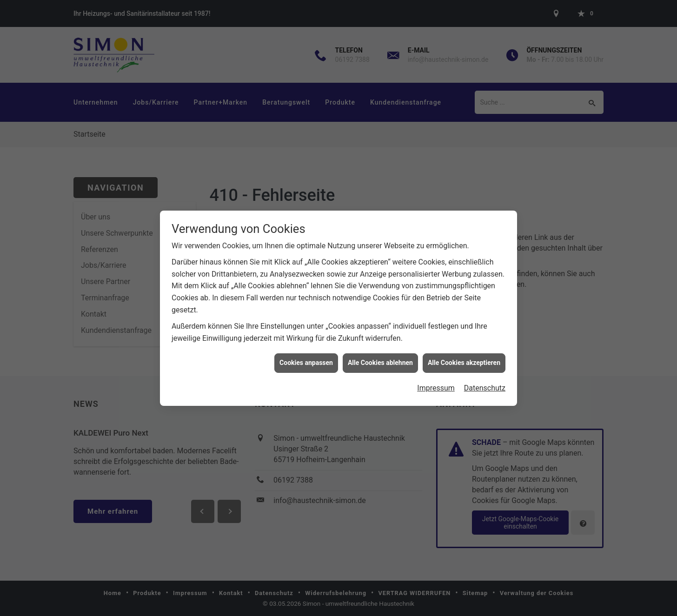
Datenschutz (485, 384)
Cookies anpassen (306, 359)
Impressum (436, 384)
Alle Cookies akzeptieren (464, 359)
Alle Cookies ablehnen (380, 359)
